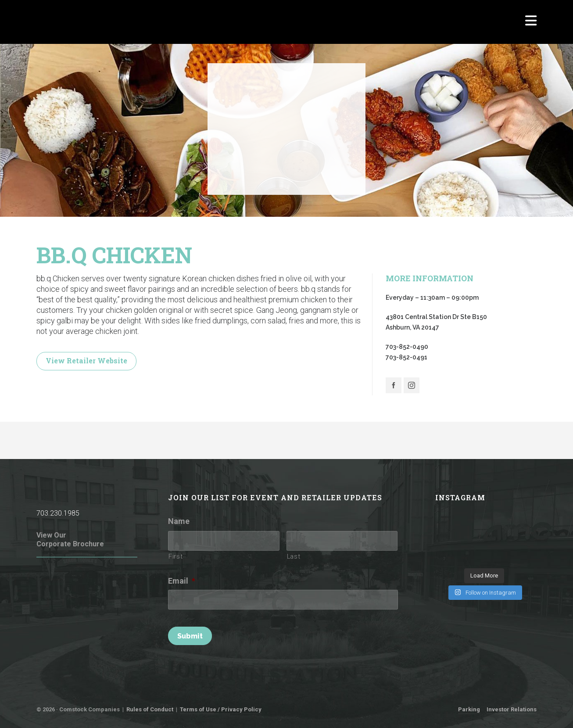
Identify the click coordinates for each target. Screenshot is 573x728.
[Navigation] (531, 22)
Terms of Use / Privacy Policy (221, 709)
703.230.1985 (58, 513)
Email (182, 581)
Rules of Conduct (150, 709)
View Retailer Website (86, 360)
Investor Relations (512, 709)
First (175, 556)
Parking (469, 709)
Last (294, 556)
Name (179, 521)
